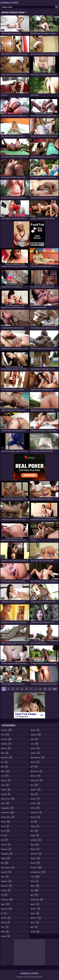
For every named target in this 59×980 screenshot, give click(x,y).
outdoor (35, 803)
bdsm (5, 771)
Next (55, 689)
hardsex (6, 890)
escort (5, 826)
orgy (34, 794)
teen (34, 890)
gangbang (7, 854)
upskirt (35, 904)
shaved (35, 858)
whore (35, 922)
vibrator (35, 909)
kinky (5, 932)
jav (4, 913)
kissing (5, 936)
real (34, 831)
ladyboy (36, 735)
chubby (6, 794)
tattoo (35, 886)
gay (5, 863)
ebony (6, 822)
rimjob (35, 849)
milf (34, 767)
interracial (7, 900)
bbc (4, 762)
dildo (5, 803)
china (5, 785)
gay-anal (6, 872)
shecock (35, 863)
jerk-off (6, 918)
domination (8, 812)
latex (34, 739)
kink (5, 927)
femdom (6, 849)
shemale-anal (38, 872)
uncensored (37, 900)
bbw (4, 767)
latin (34, 744)
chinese (6, 790)
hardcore (7, 886)
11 (40, 689)
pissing (35, 826)
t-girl (35, 877)
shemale (36, 867)
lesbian (35, 748)
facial (5, 831)
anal (5, 735)
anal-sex (6, 739)
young (35, 932)
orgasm (36, 790)
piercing (35, 817)
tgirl (34, 895)
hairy (5, 877)
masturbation (38, 757)
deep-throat (8, 799)
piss (34, 822)
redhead (36, 840)
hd (4, 895)
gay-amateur (8, 867)
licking (35, 753)
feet (4, 840)
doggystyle (7, 808)
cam (5, 776)
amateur (6, 730)
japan (5, 904)
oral (34, 785)
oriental (35, 799)
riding (35, 845)
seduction (36, 854)
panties (35, 808)
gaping (6, 858)
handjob (6, 881)
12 (45, 689)
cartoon (6, 780)
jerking (5, 922)
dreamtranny (8, 817)
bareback (7, 757)
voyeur (35, 913)
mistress (35, 776)
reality (35, 835)
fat (4, 835)
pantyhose (36, 812)
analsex (6, 748)
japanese (7, 909)
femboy (6, 845)
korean (35, 730)
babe (5, 753)
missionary (36, 771)
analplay (6, 744)
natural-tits (37, 780)
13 (49, 689)
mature (35, 762)
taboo (34, 881)
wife (34, 927)
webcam (36, 918)
